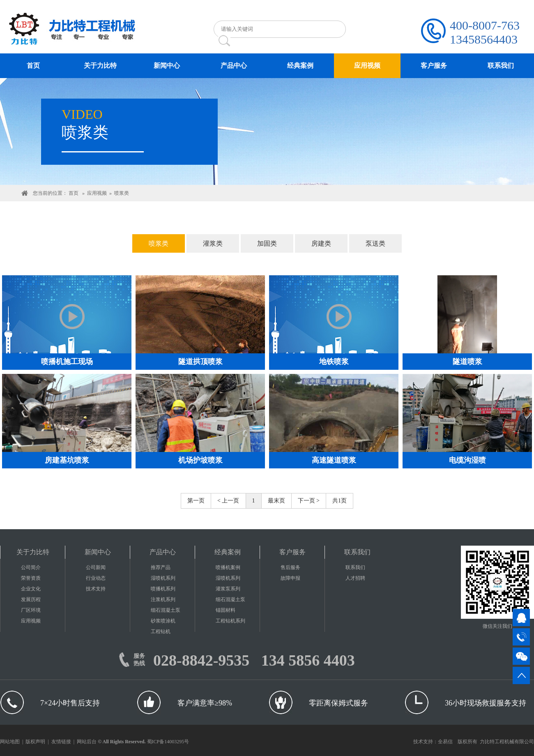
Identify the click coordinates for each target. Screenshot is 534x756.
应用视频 (97, 193)
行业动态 (96, 578)
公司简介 (31, 567)
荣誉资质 (31, 578)
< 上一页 (228, 501)
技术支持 (96, 589)
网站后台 (87, 742)
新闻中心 (98, 552)
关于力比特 (33, 552)
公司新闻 (96, 567)
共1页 (340, 501)
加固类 (267, 243)
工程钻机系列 (230, 621)
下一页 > (309, 501)
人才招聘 (355, 578)
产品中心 (163, 552)
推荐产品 (161, 567)
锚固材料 (226, 610)
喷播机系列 (163, 589)
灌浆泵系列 (228, 589)
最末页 (276, 501)
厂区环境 (31, 610)
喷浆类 (122, 193)
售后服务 (290, 567)
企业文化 (31, 589)
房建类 (321, 243)
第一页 (196, 501)
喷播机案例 (228, 567)
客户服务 (292, 552)
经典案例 (228, 552)
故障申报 (290, 578)
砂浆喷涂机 (163, 621)
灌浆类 (213, 243)
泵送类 (375, 243)
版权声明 (35, 742)
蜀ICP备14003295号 (168, 742)
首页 (74, 193)
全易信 (445, 742)
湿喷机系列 (163, 578)
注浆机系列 (163, 599)
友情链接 (61, 742)
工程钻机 (161, 632)
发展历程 (31, 599)
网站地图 (10, 742)
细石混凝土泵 (166, 610)
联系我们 (357, 552)
